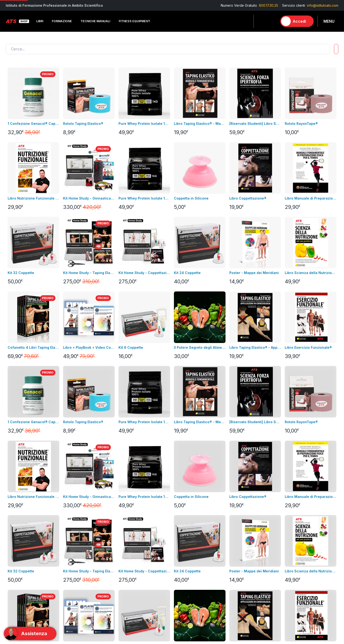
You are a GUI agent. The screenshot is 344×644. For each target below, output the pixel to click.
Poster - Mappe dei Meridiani (254, 273)
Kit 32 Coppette (21, 273)
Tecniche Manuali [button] (95, 21)
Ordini (177, 553)
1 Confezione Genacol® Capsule (33, 124)
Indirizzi (178, 546)
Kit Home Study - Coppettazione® (144, 273)
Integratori (235, 567)
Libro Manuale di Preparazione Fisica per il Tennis (311, 198)
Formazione (237, 546)
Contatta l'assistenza (293, 505)
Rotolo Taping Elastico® (83, 124)
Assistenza (180, 560)
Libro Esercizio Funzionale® (308, 347)
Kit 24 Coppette (187, 273)
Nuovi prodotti (17, 560)
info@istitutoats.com (323, 5)
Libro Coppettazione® (248, 198)
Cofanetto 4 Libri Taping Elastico (33, 347)
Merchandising (73, 574)
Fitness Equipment (75, 553)
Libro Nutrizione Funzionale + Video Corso (33, 198)
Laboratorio (236, 574)
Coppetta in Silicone (191, 198)
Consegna (125, 539)
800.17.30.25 (269, 5)
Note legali (126, 546)
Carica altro (18, 473)
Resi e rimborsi (129, 560)
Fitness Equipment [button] (134, 21)
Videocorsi (14, 546)
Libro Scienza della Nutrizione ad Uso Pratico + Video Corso (311, 273)
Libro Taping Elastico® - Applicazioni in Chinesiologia (255, 347)
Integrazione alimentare (80, 567)
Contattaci (14, 567)
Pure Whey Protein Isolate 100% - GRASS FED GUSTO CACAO (144, 124)
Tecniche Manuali (241, 553)
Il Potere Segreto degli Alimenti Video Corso (200, 347)
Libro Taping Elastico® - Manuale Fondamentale (200, 124)
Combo (233, 596)
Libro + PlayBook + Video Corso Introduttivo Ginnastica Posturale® (89, 347)
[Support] (30, 633)
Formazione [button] (62, 21)
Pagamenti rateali (131, 582)
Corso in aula (16, 539)
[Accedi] (297, 21)
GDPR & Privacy (129, 574)
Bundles (12, 553)
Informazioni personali (189, 539)
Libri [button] (40, 21)
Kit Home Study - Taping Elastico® (89, 273)
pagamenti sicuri (130, 567)
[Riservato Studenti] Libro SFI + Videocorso (255, 124)
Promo (233, 603)
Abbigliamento (72, 560)
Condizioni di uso (131, 553)
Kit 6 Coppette (131, 347)
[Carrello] (272, 21)
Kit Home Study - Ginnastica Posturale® (89, 198)
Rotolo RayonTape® (301, 124)
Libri (64, 539)
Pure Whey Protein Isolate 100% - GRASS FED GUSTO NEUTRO (144, 198)
